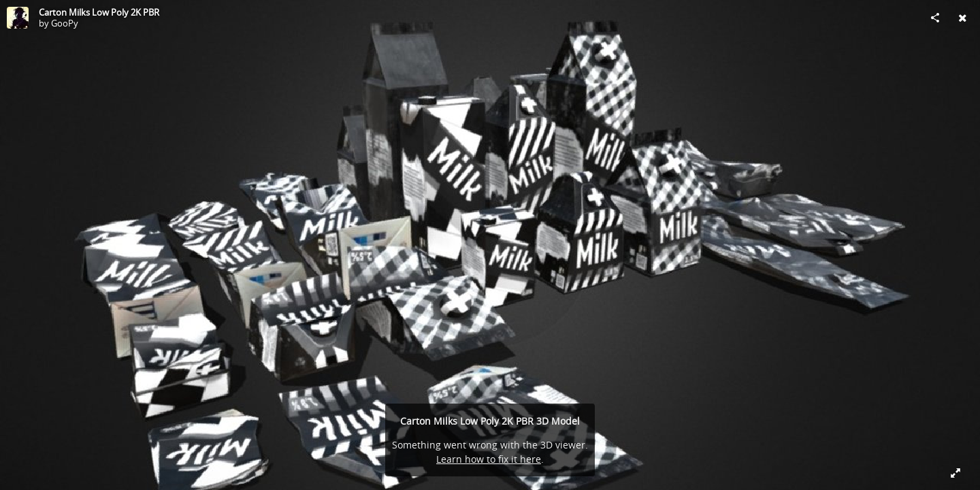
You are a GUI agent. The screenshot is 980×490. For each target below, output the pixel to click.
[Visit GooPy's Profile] (18, 18)
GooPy (65, 23)
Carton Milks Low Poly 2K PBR (99, 12)
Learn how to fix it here (489, 459)
